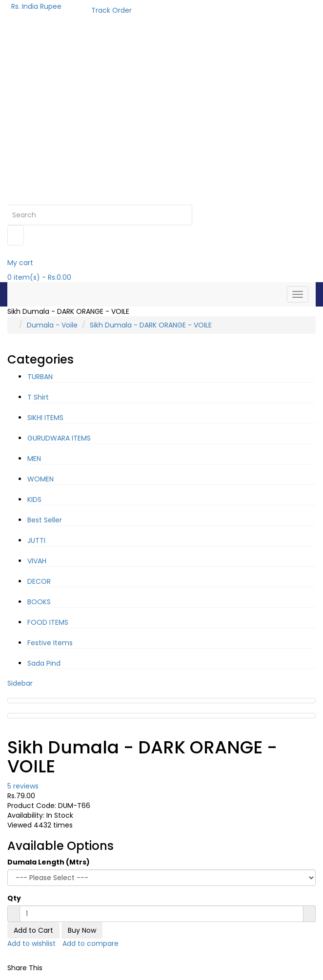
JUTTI (36, 540)
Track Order (111, 10)
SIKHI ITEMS (45, 418)
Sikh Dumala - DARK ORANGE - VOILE (151, 325)
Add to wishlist (31, 943)
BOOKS (39, 602)
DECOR (39, 581)
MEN (34, 459)
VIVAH (37, 561)
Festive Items (50, 643)
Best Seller (45, 520)
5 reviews (23, 786)
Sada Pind (44, 663)
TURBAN (40, 377)
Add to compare (91, 943)
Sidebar (20, 683)
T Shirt (38, 397)
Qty (14, 898)
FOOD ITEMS (48, 622)
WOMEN (40, 479)
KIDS (34, 500)
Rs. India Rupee (38, 6)
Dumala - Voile (52, 325)
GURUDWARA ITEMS (59, 438)
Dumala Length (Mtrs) (49, 862)
